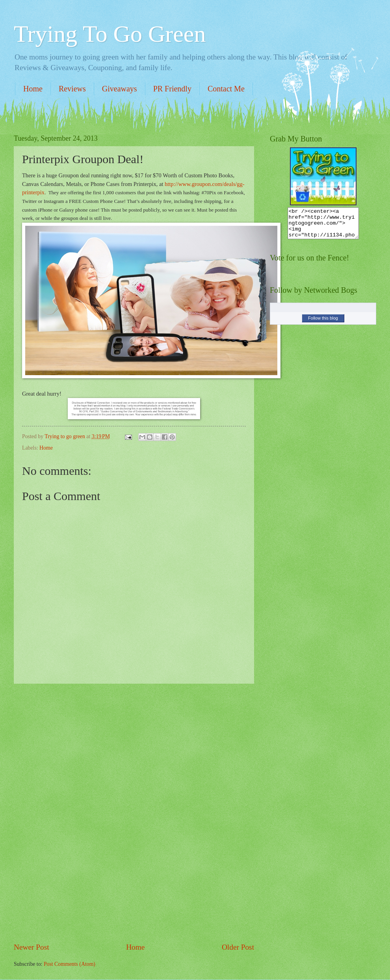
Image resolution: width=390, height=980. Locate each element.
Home (33, 89)
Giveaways (120, 89)
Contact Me (226, 89)
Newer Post (32, 947)
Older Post (238, 947)
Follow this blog (323, 324)
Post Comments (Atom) (70, 964)
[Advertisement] (134, 813)
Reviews (72, 89)
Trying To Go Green (110, 34)
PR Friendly (172, 89)
